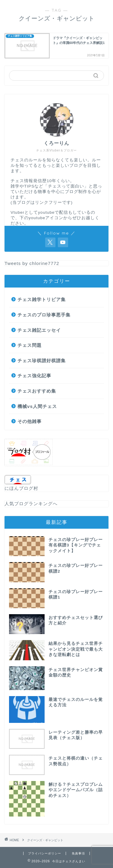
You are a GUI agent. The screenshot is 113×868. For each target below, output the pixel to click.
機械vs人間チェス (37, 406)
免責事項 (78, 853)
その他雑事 (30, 421)
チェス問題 (30, 345)
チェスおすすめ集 (37, 391)
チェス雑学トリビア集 (42, 299)
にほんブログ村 (21, 488)
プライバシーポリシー (45, 853)
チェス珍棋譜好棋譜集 (42, 361)
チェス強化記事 (34, 376)
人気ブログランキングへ (31, 504)
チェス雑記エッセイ (39, 330)
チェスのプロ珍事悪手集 (44, 315)
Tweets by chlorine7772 (32, 263)
